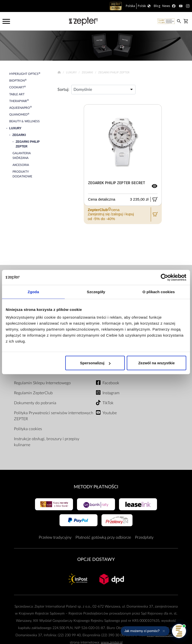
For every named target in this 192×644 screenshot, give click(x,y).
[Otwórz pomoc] (179, 631)
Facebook (111, 383)
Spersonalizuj (95, 363)
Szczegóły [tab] (96, 292)
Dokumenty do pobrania (35, 403)
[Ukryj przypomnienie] (164, 631)
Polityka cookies (28, 429)
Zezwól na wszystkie (156, 363)
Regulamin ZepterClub (33, 393)
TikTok (108, 403)
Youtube (110, 413)
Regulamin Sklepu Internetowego (42, 383)
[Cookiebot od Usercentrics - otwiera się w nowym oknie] (164, 277)
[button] (145, 631)
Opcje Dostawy (96, 560)
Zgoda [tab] (33, 292)
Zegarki (88, 72)
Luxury (72, 72)
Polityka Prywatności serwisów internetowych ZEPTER (54, 416)
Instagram (111, 393)
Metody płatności (96, 487)
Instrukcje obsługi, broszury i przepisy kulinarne (47, 442)
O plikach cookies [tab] (159, 292)
